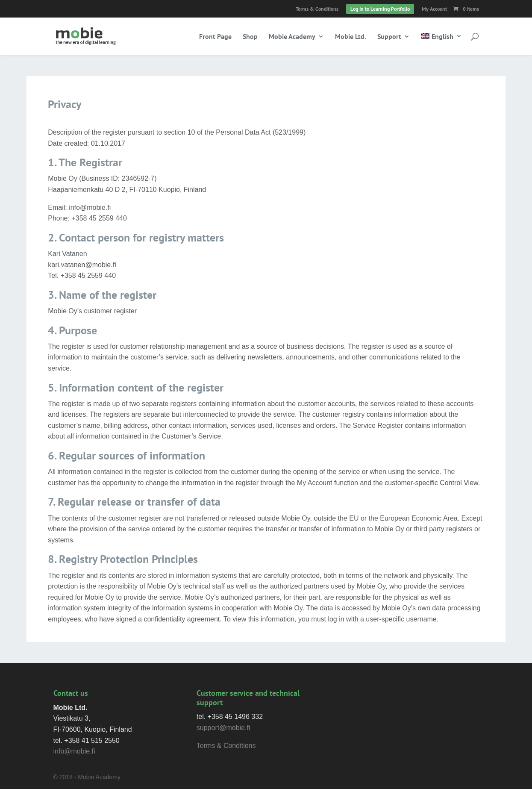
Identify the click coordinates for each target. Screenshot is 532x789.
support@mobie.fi (223, 728)
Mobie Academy (292, 37)
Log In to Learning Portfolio (380, 9)
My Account (434, 9)
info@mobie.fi (74, 751)
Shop (250, 37)
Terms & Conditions (317, 9)
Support (389, 37)
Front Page (215, 37)
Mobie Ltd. (351, 37)
